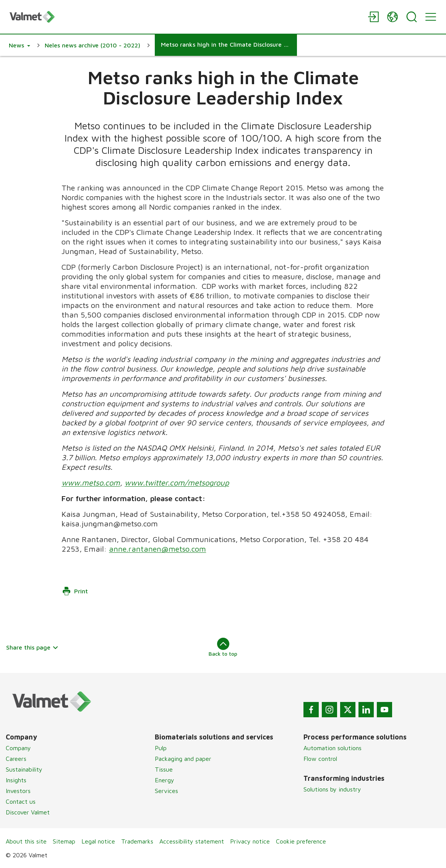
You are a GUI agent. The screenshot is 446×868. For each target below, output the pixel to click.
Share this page (32, 647)
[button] (19, 45)
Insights (16, 780)
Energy (165, 780)
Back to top (223, 647)
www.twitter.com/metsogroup (177, 483)
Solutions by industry (332, 789)
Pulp (161, 748)
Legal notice (98, 841)
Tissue (164, 769)
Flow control (320, 759)
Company (18, 748)
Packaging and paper (183, 759)
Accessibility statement (192, 841)
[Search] (412, 17)
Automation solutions (332, 748)
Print (75, 591)
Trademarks (137, 841)
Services (166, 791)
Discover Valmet (28, 812)
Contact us (21, 801)
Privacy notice (250, 841)
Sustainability (24, 769)
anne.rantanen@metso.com (157, 549)
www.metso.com (91, 483)
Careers (16, 759)
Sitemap (64, 841)
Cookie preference (301, 841)
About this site (26, 841)
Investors (18, 791)
